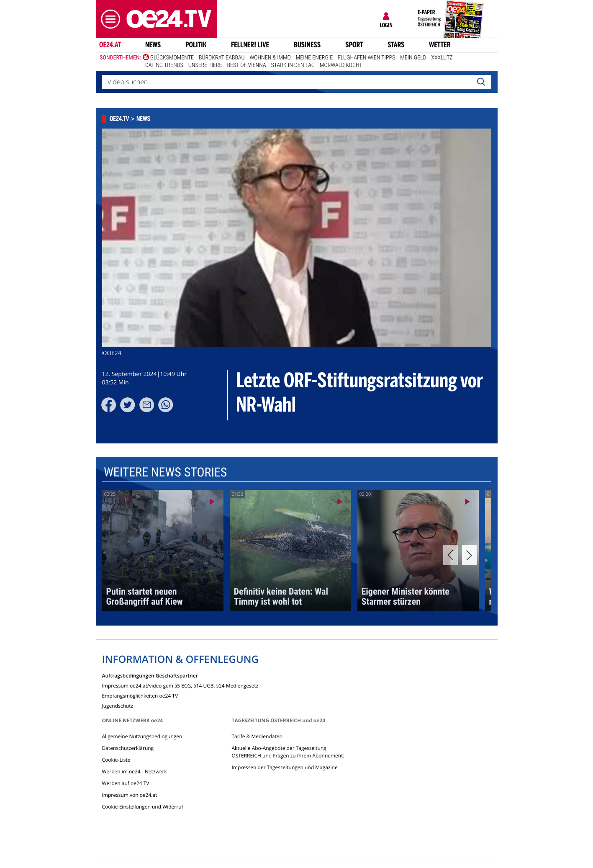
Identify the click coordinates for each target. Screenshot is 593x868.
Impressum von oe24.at (130, 795)
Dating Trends (164, 65)
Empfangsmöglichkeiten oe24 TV (140, 695)
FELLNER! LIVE (250, 45)
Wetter (440, 45)
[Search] (481, 82)
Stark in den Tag (293, 65)
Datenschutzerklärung (128, 748)
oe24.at (110, 45)
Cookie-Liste (116, 760)
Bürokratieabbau (222, 58)
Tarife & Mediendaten (257, 736)
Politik (196, 45)
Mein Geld (413, 58)
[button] (108, 19)
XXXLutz (442, 58)
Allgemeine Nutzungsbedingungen (142, 736)
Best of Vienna (246, 65)
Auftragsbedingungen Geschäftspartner (150, 675)
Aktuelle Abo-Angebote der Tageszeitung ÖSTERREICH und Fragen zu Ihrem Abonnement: (288, 752)
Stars (396, 45)
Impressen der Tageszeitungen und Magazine (284, 767)
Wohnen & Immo (270, 58)
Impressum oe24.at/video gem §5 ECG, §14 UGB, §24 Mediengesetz (180, 685)
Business (307, 45)
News (153, 45)
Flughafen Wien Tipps (366, 58)
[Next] (469, 555)
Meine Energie (314, 58)
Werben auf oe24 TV (126, 783)
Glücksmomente (172, 58)
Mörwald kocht (341, 65)
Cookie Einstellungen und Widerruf (143, 807)
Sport (354, 45)
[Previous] (451, 555)
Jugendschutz (118, 705)
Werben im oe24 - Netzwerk (135, 771)
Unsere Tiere (205, 65)
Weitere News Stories (165, 473)
